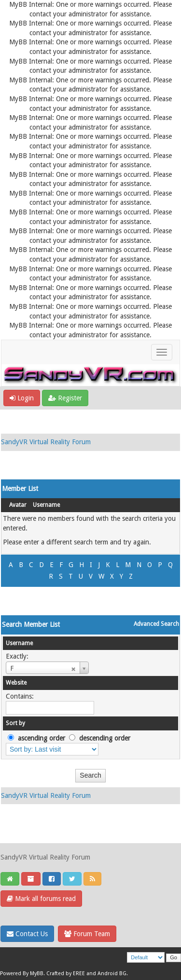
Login (22, 398)
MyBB (37, 973)
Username (46, 505)
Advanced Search (156, 624)
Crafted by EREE (66, 973)
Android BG (112, 973)
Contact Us (27, 934)
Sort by (15, 723)
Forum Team (87, 934)
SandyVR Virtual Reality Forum (46, 442)
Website (16, 683)
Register (65, 398)
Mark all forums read (41, 899)
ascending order (42, 738)
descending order (105, 738)
